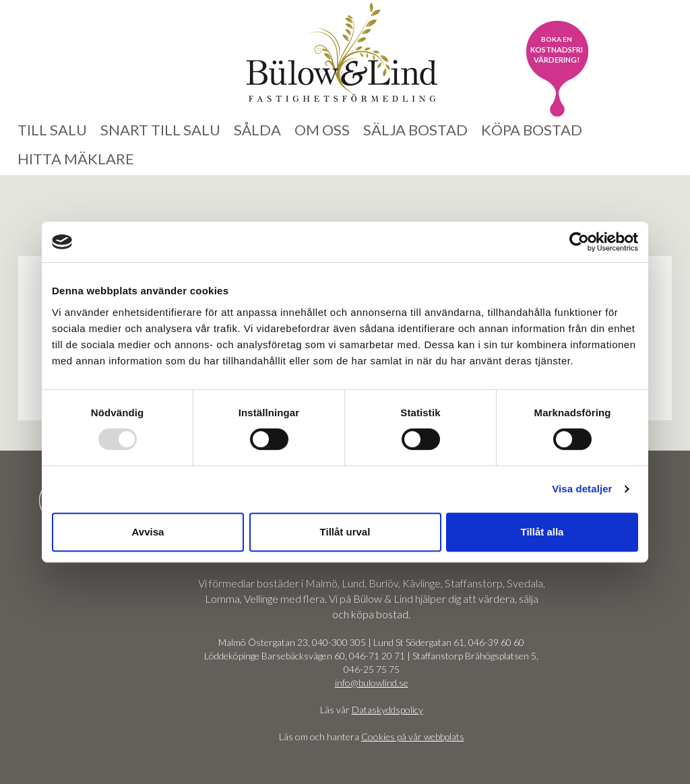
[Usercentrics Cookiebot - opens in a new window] (579, 242)
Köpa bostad (532, 130)
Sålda (257, 130)
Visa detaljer (582, 489)
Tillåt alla (542, 532)
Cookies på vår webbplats (413, 737)
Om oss (322, 130)
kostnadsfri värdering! (557, 50)
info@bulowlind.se (372, 683)
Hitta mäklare (76, 159)
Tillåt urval (345, 532)
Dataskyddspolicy (387, 710)
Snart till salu (160, 130)
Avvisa (148, 532)
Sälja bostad (415, 130)
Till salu (52, 130)
